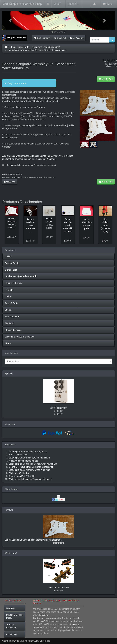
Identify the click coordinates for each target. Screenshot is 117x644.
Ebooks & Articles (13, 330)
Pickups (9, 290)
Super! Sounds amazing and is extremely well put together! (33, 540)
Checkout (60, 38)
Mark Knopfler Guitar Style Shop (22, 4)
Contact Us (12, 634)
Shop (12, 47)
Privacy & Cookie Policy (14, 616)
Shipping (10, 608)
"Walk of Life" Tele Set (59, 588)
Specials (9, 373)
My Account (77, 38)
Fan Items (10, 323)
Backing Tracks (12, 263)
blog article (16, 165)
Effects (8, 310)
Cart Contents (42, 38)
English (74, 4)
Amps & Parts (11, 303)
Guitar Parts (23, 47)
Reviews (10, 182)
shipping (114, 66)
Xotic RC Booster (58, 408)
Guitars (8, 256)
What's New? (11, 553)
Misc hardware (12, 317)
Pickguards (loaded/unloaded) (46, 47)
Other (8, 296)
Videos (8, 343)
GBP (58, 4)
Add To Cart (106, 79)
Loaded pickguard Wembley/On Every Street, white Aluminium (37, 50)
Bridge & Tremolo (14, 283)
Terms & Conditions (11, 626)
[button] (11, 20)
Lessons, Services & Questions (20, 337)
